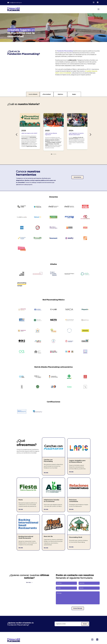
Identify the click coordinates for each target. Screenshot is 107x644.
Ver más (46, 473)
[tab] (33, 94)
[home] (14, 9)
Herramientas (77, 177)
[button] (98, 9)
